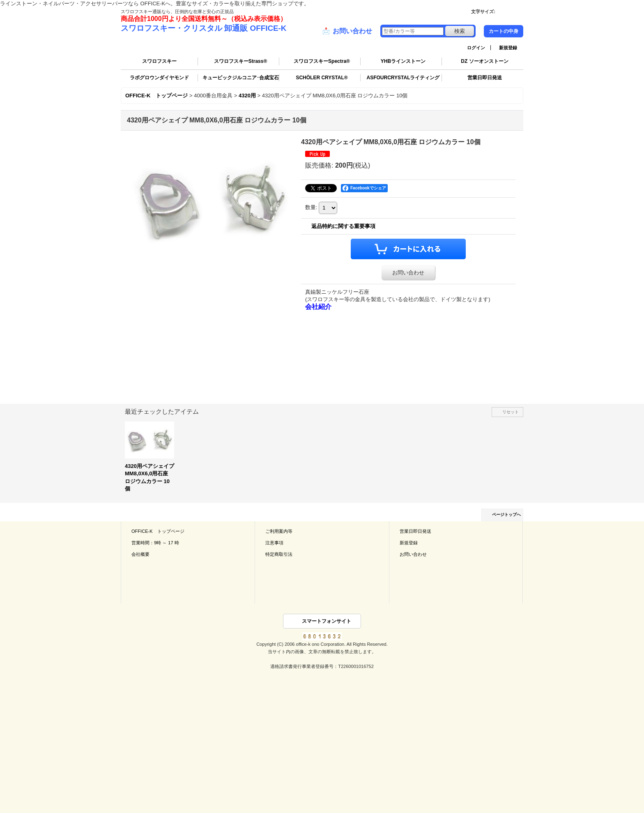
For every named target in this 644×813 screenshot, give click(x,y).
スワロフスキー (159, 61)
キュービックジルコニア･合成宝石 (241, 78)
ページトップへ (506, 515)
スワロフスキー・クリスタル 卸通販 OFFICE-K (204, 28)
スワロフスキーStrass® (241, 61)
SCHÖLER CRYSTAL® (322, 78)
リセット (511, 412)
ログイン (476, 48)
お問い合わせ (347, 31)
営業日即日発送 (485, 78)
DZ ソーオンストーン (484, 61)
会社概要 (140, 554)
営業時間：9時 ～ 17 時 (155, 543)
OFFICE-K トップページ (158, 531)
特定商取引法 (279, 554)
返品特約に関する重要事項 (343, 226)
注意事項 (274, 543)
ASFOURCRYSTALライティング (403, 78)
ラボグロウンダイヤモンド (159, 78)
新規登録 (508, 48)
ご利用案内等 (279, 531)
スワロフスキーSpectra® (322, 61)
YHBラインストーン (403, 61)
